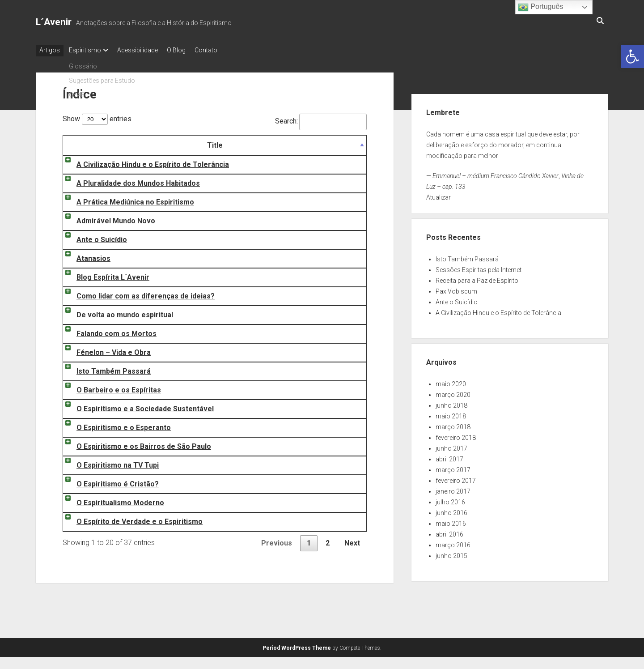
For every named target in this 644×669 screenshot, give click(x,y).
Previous (277, 540)
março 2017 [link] (453, 467)
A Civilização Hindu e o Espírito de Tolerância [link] (144, 162)
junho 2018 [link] (451, 403)
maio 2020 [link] (451, 381)
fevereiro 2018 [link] (456, 435)
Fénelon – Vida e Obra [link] (105, 350)
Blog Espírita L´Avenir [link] (104, 275)
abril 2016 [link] (449, 532)
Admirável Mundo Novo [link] (107, 218)
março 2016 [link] (453, 542)
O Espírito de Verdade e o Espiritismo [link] (131, 519)
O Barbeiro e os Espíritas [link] (110, 387)
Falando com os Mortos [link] (108, 331)
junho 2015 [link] (451, 553)
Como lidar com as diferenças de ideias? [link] (137, 293)
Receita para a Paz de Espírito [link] (477, 278)
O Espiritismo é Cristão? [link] (109, 481)
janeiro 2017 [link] (453, 489)
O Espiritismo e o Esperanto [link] (115, 425)
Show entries (97, 116)
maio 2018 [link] (451, 413)
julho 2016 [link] (450, 499)
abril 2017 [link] (449, 456)
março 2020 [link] (453, 392)
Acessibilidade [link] (146, 50)
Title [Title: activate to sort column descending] (184, 143)
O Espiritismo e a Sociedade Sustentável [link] (136, 406)
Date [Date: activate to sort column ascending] (336, 143)
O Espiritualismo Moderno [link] (111, 500)
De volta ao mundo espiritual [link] (116, 312)
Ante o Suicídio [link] (93, 237)
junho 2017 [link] (451, 446)
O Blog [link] (190, 50)
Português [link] (540, 7)
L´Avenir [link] (54, 22)
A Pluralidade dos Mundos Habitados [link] (129, 181)
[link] (632, 56)
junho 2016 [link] (451, 510)
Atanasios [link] (85, 256)
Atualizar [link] (439, 195)
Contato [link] (224, 50)
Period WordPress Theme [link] (297, 645)
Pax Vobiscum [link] (456, 289)
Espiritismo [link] (89, 50)
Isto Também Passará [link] (105, 369)
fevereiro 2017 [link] (456, 478)
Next (352, 540)
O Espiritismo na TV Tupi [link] (109, 462)
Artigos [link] (50, 50)
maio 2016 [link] (451, 521)
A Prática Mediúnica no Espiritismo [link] (126, 199)
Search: (321, 118)
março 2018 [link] (453, 424)
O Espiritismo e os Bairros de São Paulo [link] (135, 444)
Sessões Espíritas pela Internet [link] (479, 267)
